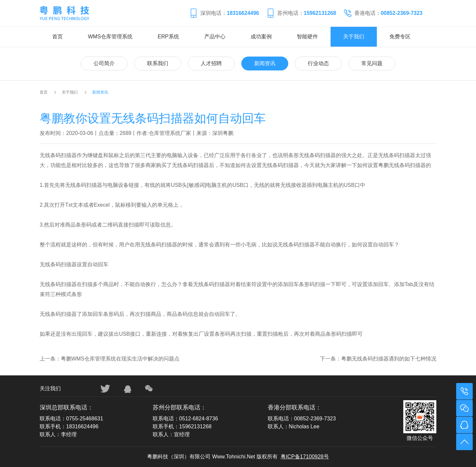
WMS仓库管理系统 (110, 37)
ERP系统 (168, 37)
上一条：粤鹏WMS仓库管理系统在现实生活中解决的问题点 (110, 359)
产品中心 (215, 37)
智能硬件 (307, 37)
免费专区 (400, 37)
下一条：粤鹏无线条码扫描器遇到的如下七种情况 (378, 359)
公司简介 (104, 63)
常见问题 (372, 63)
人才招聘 (211, 63)
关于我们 (354, 37)
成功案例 (261, 37)
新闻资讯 (265, 63)
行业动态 (318, 63)
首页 (58, 37)
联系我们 (158, 63)
